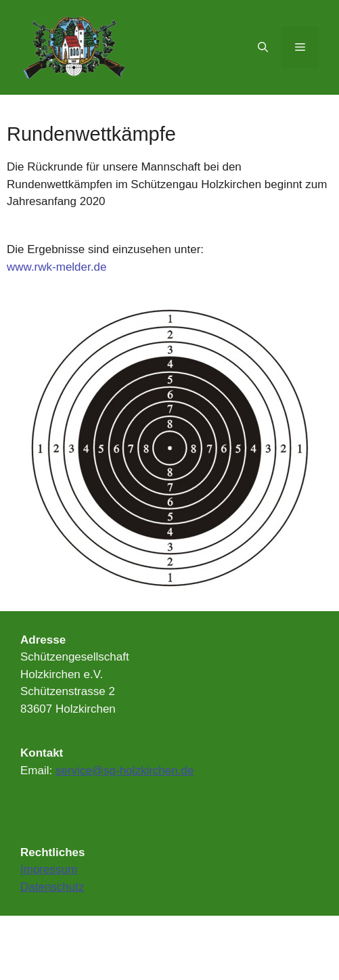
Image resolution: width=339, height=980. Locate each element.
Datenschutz (52, 887)
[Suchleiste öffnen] (263, 47)
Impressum (49, 869)
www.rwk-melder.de (56, 267)
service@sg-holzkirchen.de (125, 771)
